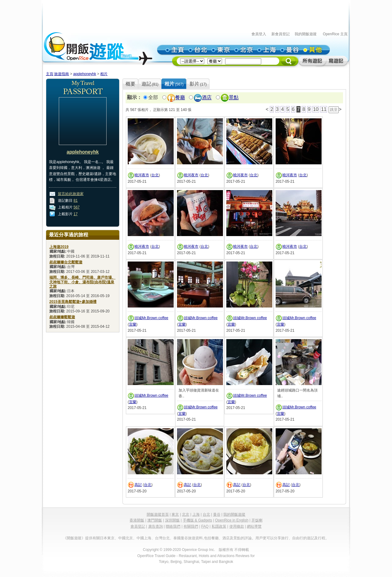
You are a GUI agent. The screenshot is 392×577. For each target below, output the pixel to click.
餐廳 (180, 98)
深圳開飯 (172, 520)
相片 (104, 74)
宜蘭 (133, 324)
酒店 (207, 98)
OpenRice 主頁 (335, 34)
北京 (186, 514)
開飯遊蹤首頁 (158, 514)
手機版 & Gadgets (198, 520)
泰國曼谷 (181, 538)
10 (316, 109)
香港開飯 (137, 520)
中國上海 (144, 538)
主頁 (50, 74)
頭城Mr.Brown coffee (151, 318)
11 (324, 109)
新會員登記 (281, 34)
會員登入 (259, 34)
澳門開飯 (155, 520)
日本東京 (107, 538)
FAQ (205, 526)
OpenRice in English (232, 520)
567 (77, 207)
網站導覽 (254, 526)
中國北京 (126, 538)
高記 (138, 485)
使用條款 (237, 526)
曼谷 (217, 514)
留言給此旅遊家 (71, 194)
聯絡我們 (173, 526)
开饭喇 (257, 520)
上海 (196, 514)
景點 (234, 98)
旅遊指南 (62, 74)
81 (75, 201)
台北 (155, 175)
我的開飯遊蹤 (306, 34)
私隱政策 (219, 526)
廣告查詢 (156, 526)
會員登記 (138, 526)
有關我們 (191, 526)
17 (75, 214)
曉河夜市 (142, 175)
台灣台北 (162, 538)
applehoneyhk (85, 74)
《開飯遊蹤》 (74, 538)
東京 (175, 514)
